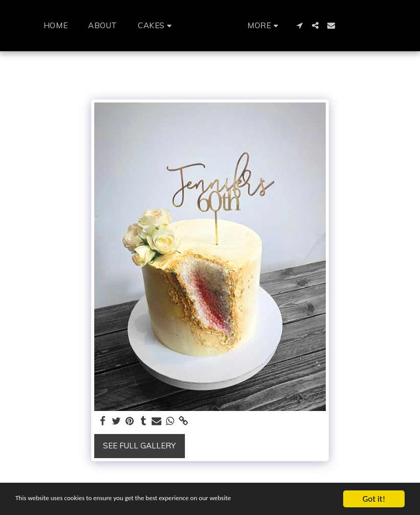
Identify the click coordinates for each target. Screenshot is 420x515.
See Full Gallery (139, 446)
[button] (137, 25)
